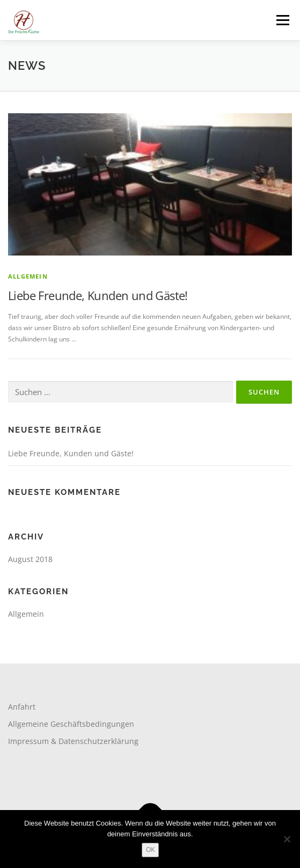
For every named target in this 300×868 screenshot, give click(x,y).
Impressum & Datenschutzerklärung (73, 741)
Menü (282, 20)
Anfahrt (22, 707)
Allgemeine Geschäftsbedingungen (71, 724)
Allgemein (28, 276)
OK (150, 849)
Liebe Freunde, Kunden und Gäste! (98, 295)
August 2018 (30, 559)
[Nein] (287, 839)
